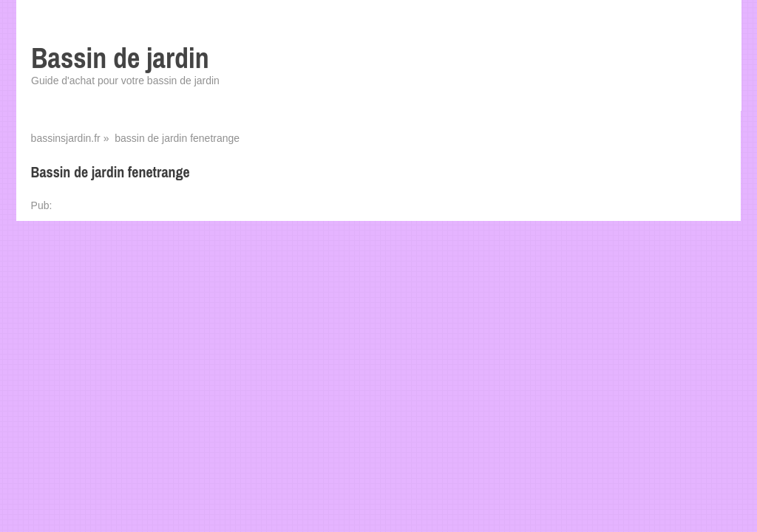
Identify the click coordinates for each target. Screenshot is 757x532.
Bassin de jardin (120, 58)
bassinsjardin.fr (66, 138)
